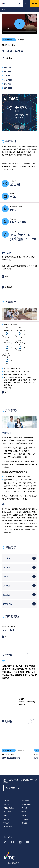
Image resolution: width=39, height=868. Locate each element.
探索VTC (6, 819)
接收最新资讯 (12, 788)
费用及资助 (7, 88)
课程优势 (6, 67)
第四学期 (7, 586)
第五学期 (7, 595)
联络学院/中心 (26, 804)
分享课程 (7, 58)
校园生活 (6, 816)
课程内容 (6, 84)
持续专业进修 (8, 827)
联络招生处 (25, 801)
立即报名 (34, 4)
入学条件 (6, 76)
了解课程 (6, 801)
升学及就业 (7, 80)
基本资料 (6, 71)
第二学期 (7, 567)
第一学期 (7, 558)
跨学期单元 (7, 604)
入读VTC (6, 804)
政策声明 (24, 816)
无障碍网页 (25, 819)
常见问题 (24, 823)
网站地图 (24, 808)
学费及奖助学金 (9, 808)
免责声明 (24, 812)
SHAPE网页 (24, 464)
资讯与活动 (7, 812)
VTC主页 (6, 823)
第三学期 (7, 577)
